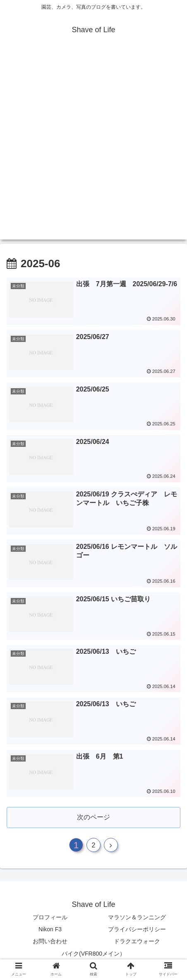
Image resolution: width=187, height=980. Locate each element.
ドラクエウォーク (137, 941)
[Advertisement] (93, 146)
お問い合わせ (50, 941)
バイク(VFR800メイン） (93, 954)
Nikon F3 (50, 929)
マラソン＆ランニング (137, 917)
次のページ (93, 817)
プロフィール (50, 917)
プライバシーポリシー (137, 929)
